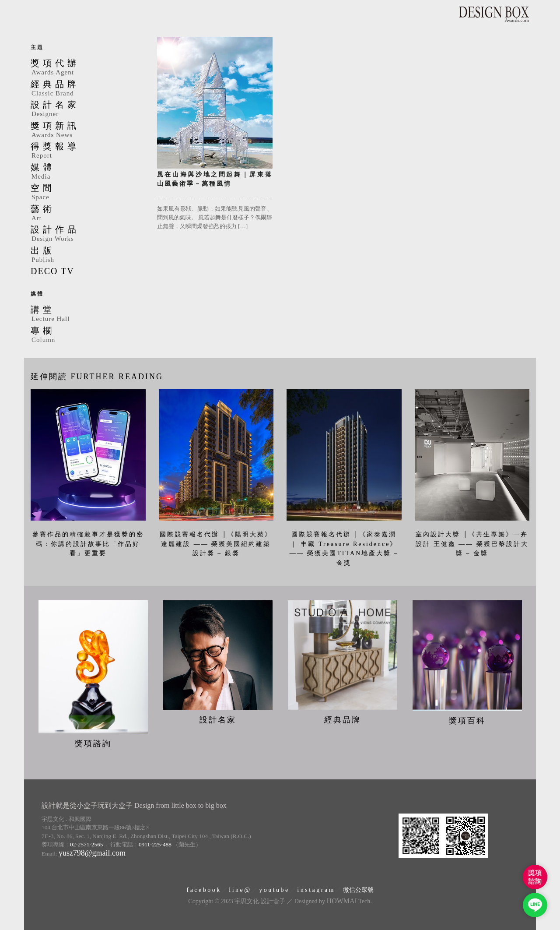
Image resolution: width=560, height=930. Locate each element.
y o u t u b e (273, 890)
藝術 (87, 214)
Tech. (349, 901)
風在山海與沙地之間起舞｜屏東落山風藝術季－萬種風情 (215, 179)
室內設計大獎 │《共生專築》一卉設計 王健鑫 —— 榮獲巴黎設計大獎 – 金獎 (472, 544)
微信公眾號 (358, 890)
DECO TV (52, 271)
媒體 (87, 172)
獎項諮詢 (93, 743)
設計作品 (87, 234)
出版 (87, 255)
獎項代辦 (87, 68)
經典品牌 (87, 89)
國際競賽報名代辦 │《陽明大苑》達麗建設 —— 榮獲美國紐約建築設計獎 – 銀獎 (216, 544)
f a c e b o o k (203, 890)
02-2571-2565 (87, 844)
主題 (37, 47)
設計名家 (87, 109)
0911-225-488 (155, 844)
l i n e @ (239, 890)
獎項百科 (467, 721)
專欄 (87, 335)
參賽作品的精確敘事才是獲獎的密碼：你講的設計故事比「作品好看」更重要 (88, 544)
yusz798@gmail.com (92, 853)
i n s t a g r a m (315, 890)
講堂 (87, 314)
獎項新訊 (87, 130)
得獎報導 (87, 151)
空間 (87, 193)
